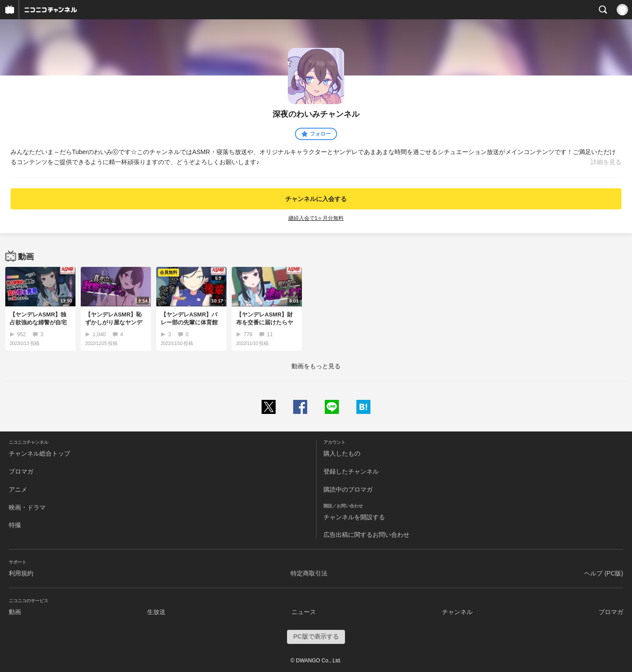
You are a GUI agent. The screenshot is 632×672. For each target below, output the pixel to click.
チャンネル (457, 612)
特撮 (15, 525)
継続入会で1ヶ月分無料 (316, 218)
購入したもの (342, 453)
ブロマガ (21, 471)
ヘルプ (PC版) (604, 573)
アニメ (18, 489)
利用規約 (21, 573)
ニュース (304, 612)
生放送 (156, 612)
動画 (15, 612)
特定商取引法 (309, 573)
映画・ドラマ (27, 507)
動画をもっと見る (316, 366)
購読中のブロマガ (348, 489)
